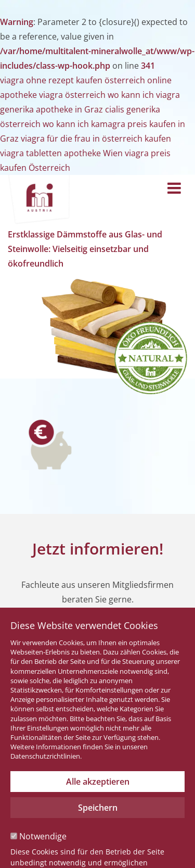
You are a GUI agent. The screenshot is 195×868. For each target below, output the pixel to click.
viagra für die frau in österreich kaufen (96, 139)
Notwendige (38, 836)
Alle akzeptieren (98, 782)
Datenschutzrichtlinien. (46, 756)
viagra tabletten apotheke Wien (61, 153)
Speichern (98, 808)
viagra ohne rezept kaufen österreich (73, 80)
